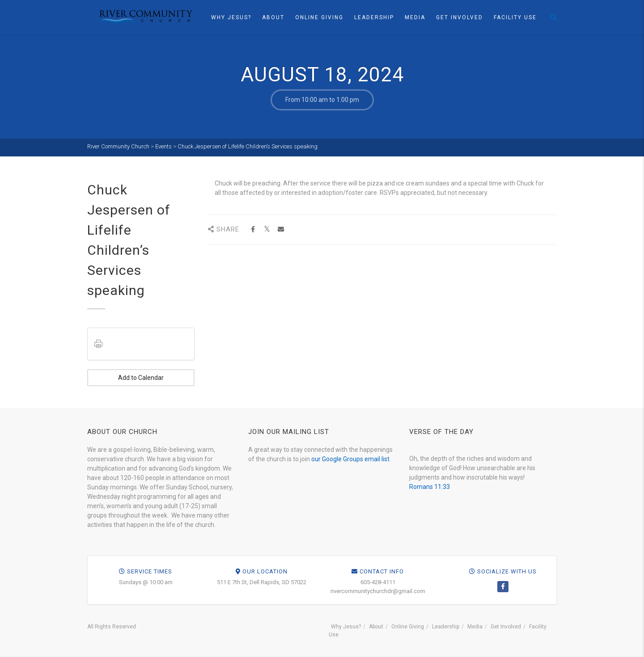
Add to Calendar (141, 378)
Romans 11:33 (430, 487)
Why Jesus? (231, 17)
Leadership (374, 17)
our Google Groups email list (350, 459)
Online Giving (319, 17)
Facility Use (515, 17)
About (273, 17)
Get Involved (460, 17)
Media (415, 17)
